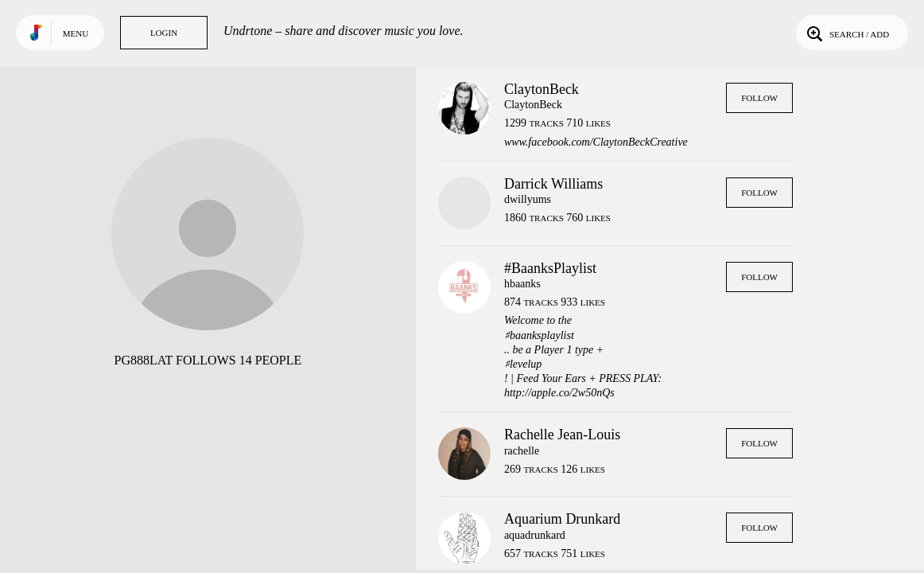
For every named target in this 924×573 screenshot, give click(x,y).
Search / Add (846, 33)
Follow (759, 98)
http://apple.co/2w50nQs (559, 393)
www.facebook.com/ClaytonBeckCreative (596, 142)
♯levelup (523, 364)
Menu (76, 33)
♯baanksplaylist (539, 335)
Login (164, 33)
